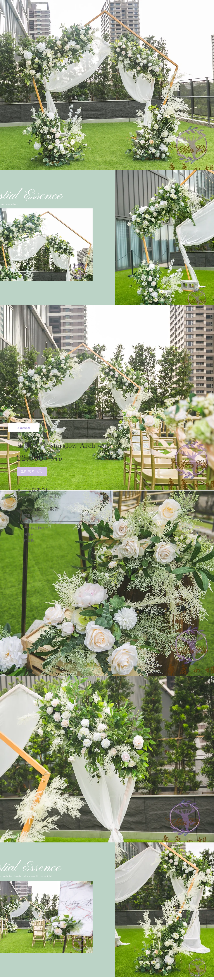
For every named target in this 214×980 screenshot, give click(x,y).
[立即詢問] (32, 472)
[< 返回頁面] (23, 428)
